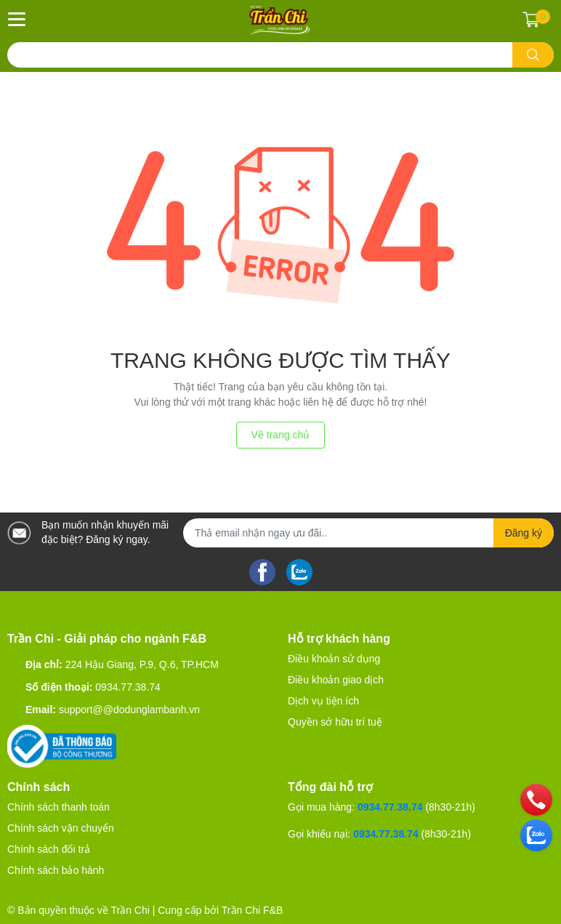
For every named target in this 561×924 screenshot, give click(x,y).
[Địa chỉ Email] (368, 533)
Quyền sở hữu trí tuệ (335, 722)
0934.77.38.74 (128, 687)
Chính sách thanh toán (58, 807)
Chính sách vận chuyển (61, 828)
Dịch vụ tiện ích (323, 701)
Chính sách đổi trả (49, 849)
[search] (533, 55)
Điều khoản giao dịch (336, 680)
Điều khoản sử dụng (334, 659)
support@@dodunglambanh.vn (129, 710)
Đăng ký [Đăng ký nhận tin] (524, 533)
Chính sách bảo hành (56, 870)
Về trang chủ (281, 435)
